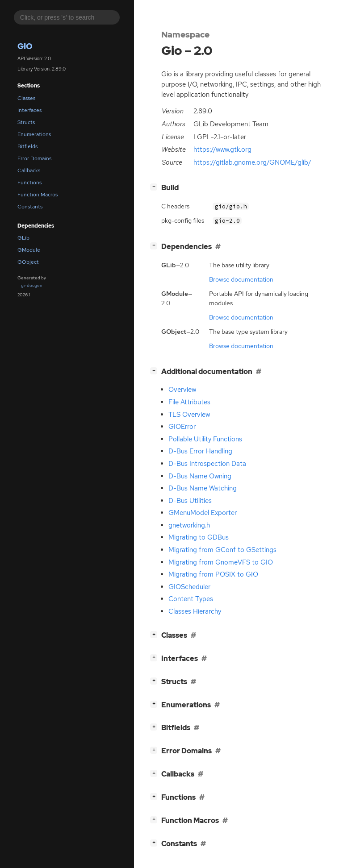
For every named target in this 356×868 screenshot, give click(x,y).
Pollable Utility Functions (205, 439)
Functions (29, 183)
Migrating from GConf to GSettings (222, 550)
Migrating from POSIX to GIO (213, 574)
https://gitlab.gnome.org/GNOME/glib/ (252, 162)
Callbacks (29, 170)
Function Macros (38, 195)
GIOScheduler (189, 587)
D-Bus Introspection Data (207, 464)
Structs (26, 122)
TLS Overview (189, 415)
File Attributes (189, 402)
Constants (30, 207)
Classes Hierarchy (195, 611)
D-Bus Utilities (190, 501)
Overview (182, 390)
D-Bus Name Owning (200, 476)
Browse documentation (241, 279)
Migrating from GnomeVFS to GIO (221, 562)
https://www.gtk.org (222, 150)
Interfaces (29, 110)
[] (155, 187)
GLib (23, 238)
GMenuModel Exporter (203, 513)
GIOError (182, 427)
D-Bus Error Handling (200, 451)
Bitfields (27, 146)
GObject (28, 262)
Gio (25, 46)
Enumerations (34, 134)
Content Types (191, 599)
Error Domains (34, 158)
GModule (29, 250)
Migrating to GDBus (199, 537)
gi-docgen (32, 285)
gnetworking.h (189, 525)
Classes (26, 98)
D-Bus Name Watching (203, 488)
